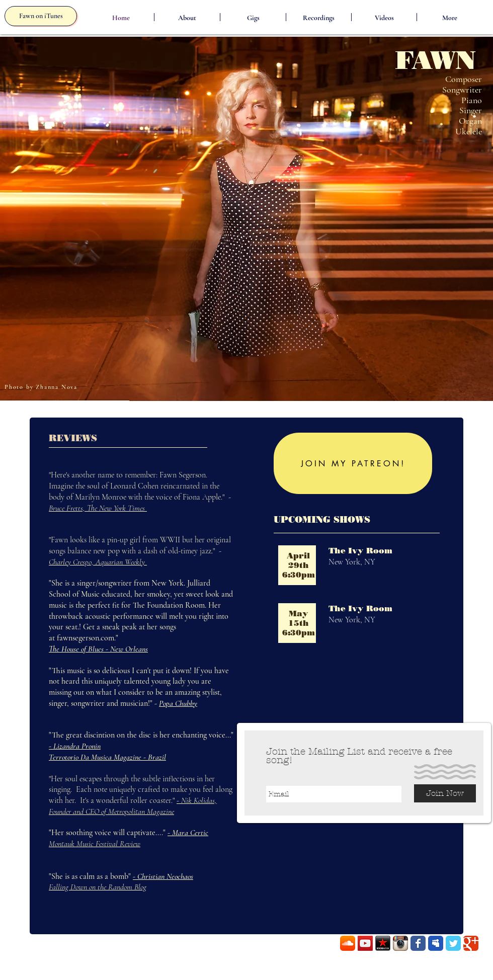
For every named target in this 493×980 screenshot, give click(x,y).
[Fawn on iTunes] (41, 16)
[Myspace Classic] (436, 943)
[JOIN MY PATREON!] (353, 463)
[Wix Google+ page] (471, 943)
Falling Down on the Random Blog (98, 887)
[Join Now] (445, 793)
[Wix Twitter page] (453, 943)
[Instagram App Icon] (400, 943)
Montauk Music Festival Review (95, 844)
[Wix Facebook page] (418, 943)
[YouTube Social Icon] (365, 943)
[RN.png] (383, 943)
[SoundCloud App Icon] (348, 943)
